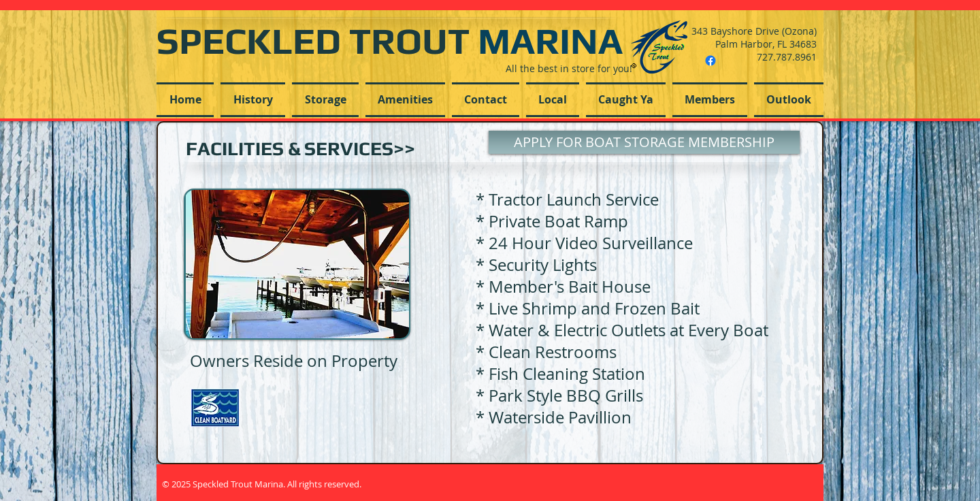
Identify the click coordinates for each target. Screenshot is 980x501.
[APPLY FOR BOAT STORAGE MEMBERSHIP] (644, 142)
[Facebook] (710, 61)
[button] (325, 100)
